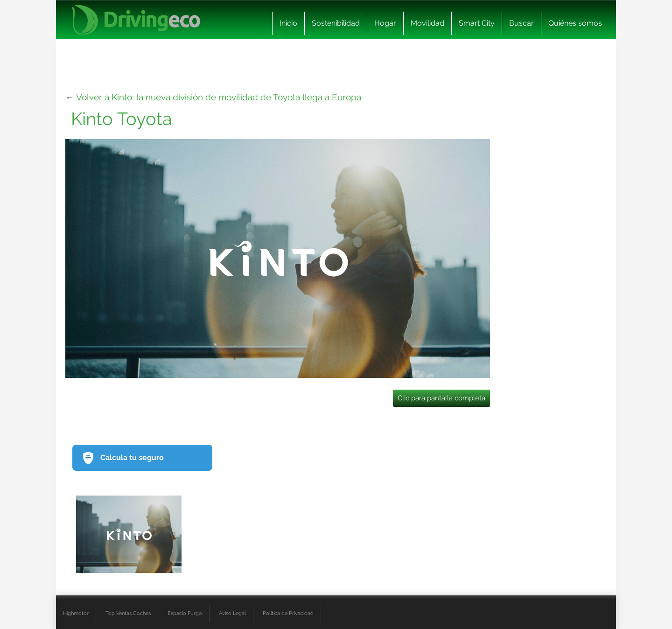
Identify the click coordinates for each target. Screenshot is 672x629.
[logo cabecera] (136, 20)
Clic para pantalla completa (441, 398)
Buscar (521, 23)
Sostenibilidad (336, 23)
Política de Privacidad (288, 613)
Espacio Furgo (185, 613)
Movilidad (427, 23)
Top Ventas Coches (128, 613)
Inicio (288, 23)
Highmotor (76, 613)
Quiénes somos (575, 23)
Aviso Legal (232, 613)
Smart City (477, 23)
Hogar (385, 23)
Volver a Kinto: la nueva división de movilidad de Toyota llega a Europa (219, 97)
